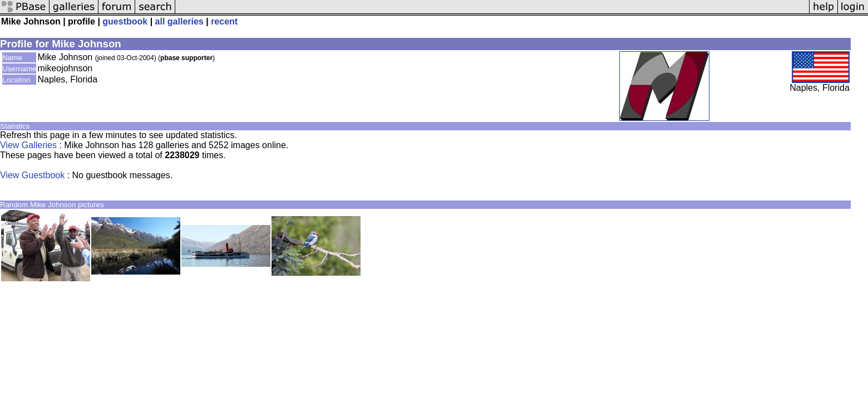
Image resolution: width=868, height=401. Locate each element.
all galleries (179, 21)
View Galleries (28, 145)
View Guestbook (32, 175)
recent (224, 21)
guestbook (125, 21)
